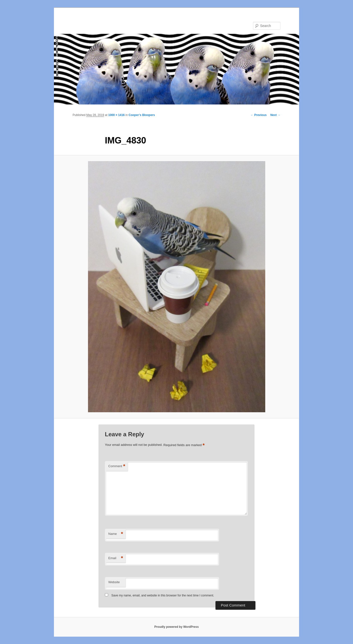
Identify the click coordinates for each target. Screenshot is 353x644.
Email (116, 558)
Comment (117, 466)
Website (114, 582)
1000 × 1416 (116, 115)
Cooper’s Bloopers (142, 115)
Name (116, 534)
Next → (275, 115)
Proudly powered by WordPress (176, 627)
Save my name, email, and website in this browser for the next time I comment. (163, 595)
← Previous (259, 115)
